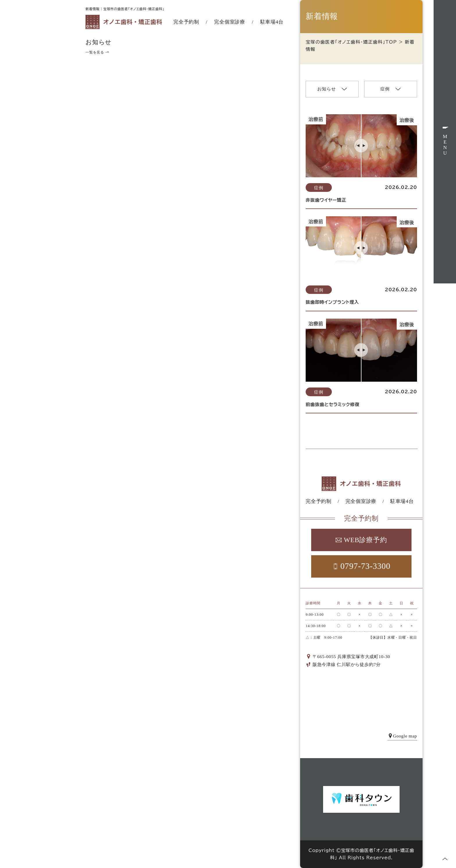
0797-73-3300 (361, 566)
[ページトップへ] (445, 859)
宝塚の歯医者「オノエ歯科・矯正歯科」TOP (351, 42)
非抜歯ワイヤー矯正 (326, 200)
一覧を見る (97, 52)
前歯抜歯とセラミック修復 (333, 404)
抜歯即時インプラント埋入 (332, 302)
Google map (402, 736)
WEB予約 (445, 315)
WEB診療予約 (361, 540)
